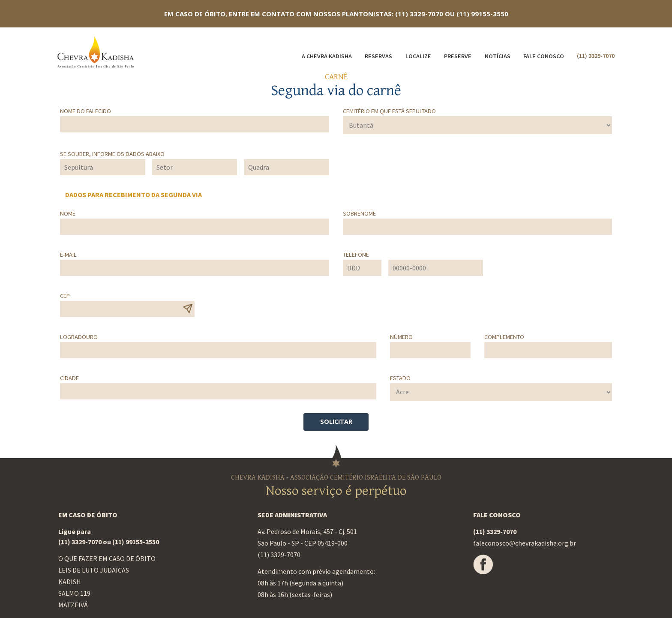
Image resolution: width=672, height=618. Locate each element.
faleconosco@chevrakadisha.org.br (525, 543)
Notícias (498, 56)
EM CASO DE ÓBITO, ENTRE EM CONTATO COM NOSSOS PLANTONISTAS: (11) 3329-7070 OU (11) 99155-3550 (336, 14)
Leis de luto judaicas (94, 570)
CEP (65, 296)
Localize (418, 56)
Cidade (69, 378)
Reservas (378, 56)
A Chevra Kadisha (327, 56)
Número (401, 337)
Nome (68, 213)
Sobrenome (359, 213)
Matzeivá (73, 605)
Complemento (504, 337)
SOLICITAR (336, 421)
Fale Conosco (544, 56)
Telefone (356, 255)
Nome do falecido (85, 111)
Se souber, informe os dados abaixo (112, 154)
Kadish (70, 582)
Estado (400, 378)
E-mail (68, 255)
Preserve (458, 56)
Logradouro (79, 337)
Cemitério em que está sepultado (389, 111)
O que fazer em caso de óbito (107, 558)
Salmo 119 (74, 593)
